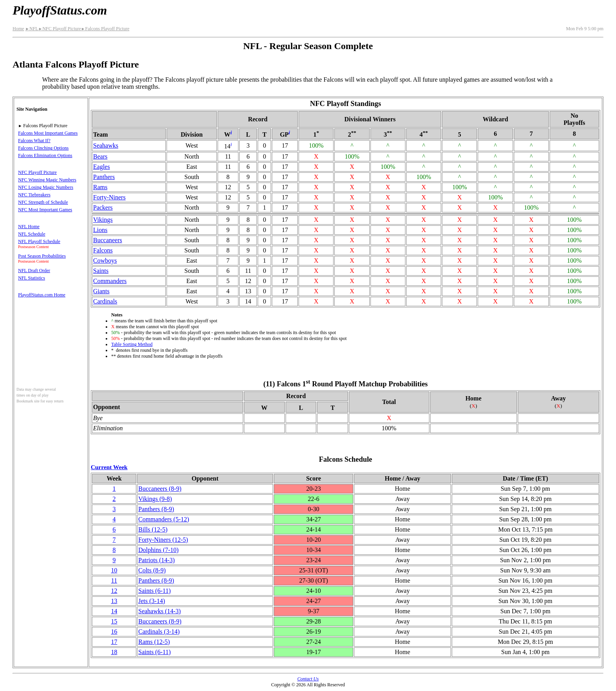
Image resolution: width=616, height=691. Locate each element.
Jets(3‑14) (152, 601)
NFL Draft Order (34, 271)
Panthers (104, 177)
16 (114, 632)
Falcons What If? (34, 141)
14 (114, 611)
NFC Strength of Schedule (43, 202)
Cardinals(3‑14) (159, 632)
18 (114, 652)
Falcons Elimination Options (45, 155)
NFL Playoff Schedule (39, 241)
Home (18, 29)
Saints (101, 271)
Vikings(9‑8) (155, 499)
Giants (101, 291)
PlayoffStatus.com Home (42, 295)
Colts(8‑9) (152, 570)
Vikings (103, 220)
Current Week (109, 467)
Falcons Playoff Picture (105, 29)
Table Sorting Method (132, 344)
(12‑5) (163, 540)
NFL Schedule (32, 234)
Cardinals (105, 301)
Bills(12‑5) (153, 529)
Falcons (103, 250)
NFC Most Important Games (45, 210)
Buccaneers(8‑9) (160, 489)
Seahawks (106, 145)
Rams (100, 187)
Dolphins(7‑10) (159, 550)
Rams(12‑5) (154, 642)
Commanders (110, 281)
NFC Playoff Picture (60, 29)
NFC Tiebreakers (34, 195)
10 (114, 570)
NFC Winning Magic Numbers (47, 180)
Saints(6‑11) (155, 591)
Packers (103, 207)
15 (114, 621)
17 (114, 642)
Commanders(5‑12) (164, 519)
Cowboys (105, 260)
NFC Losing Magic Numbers (46, 187)
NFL (32, 29)
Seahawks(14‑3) (159, 611)
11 (114, 580)
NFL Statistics (32, 278)
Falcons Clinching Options (43, 148)
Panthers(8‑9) (156, 509)
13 (114, 601)
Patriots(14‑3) (157, 560)
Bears (100, 156)
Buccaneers (108, 240)
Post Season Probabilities (42, 256)
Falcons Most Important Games (48, 133)
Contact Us (308, 679)
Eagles (102, 167)
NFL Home (29, 227)
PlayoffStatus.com (60, 10)
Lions (100, 230)
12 (114, 591)
